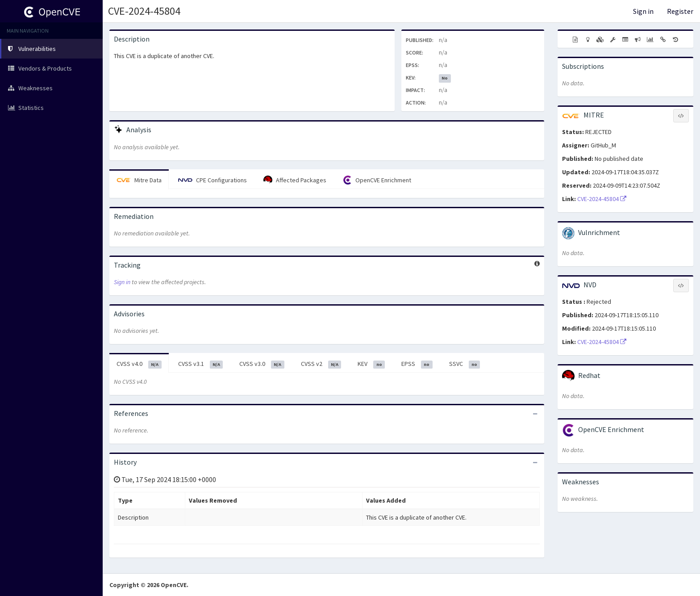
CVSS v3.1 (201, 364)
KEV (371, 364)
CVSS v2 (321, 364)
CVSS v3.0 (262, 364)
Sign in (643, 11)
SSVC (465, 364)
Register (680, 11)
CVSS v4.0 (139, 364)
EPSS (417, 364)
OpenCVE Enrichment (377, 180)
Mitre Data (139, 180)
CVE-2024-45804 (144, 11)
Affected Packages (295, 180)
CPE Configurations (212, 180)
